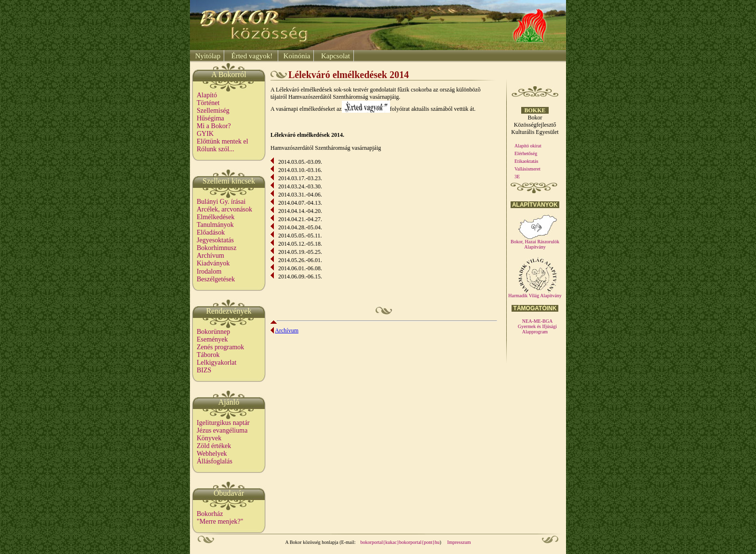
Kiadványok (213, 263)
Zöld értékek (214, 446)
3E (517, 177)
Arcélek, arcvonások (224, 209)
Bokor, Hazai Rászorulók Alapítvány (535, 242)
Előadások (211, 232)
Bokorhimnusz (216, 248)
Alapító (207, 95)
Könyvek (209, 438)
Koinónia (296, 56)
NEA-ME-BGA (537, 321)
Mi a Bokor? (214, 126)
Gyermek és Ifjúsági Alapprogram (537, 329)
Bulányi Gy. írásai (221, 202)
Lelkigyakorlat (216, 363)
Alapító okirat (528, 146)
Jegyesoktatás (215, 240)
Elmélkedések (216, 217)
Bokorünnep (213, 332)
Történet (208, 103)
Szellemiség (213, 111)
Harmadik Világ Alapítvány (535, 293)
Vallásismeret (527, 169)
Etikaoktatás (526, 161)
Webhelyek (212, 454)
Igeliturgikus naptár (223, 423)
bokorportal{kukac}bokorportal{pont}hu (400, 542)
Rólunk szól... (216, 149)
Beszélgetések (216, 279)
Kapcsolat (335, 56)
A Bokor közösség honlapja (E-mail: (321, 542)
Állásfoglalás (215, 461)
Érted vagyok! (252, 56)
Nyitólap (207, 56)
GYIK (205, 134)
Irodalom (209, 271)
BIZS (204, 370)
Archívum (210, 256)
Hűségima (210, 118)
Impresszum (459, 542)
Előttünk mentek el (223, 141)
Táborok (208, 355)
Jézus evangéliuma (222, 430)
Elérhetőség (526, 153)
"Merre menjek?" (220, 521)
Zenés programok (220, 347)
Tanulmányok (215, 225)
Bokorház (210, 514)
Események (212, 339)
